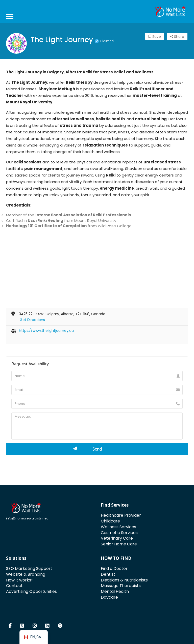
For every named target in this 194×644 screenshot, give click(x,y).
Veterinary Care (117, 538)
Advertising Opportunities (31, 591)
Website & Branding (26, 574)
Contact (14, 586)
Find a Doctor (114, 568)
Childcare (110, 521)
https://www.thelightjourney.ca (46, 331)
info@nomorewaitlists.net (27, 518)
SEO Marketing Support (29, 568)
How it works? (20, 580)
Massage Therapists (121, 586)
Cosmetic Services (119, 533)
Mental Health (115, 591)
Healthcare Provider (121, 515)
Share (177, 37)
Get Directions (32, 320)
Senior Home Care (119, 544)
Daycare (109, 597)
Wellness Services (118, 527)
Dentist (108, 574)
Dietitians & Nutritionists (124, 580)
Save (155, 37)
